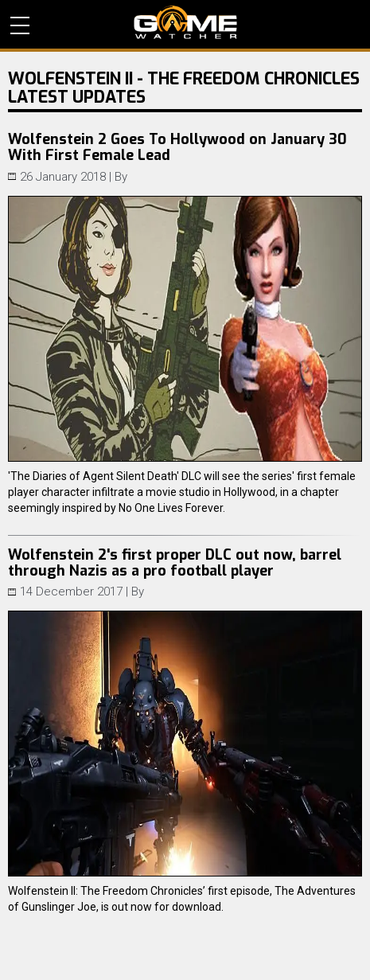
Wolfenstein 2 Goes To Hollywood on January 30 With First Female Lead (177, 147)
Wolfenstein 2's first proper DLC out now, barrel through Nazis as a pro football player (175, 563)
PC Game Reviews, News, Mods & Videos (185, 22)
